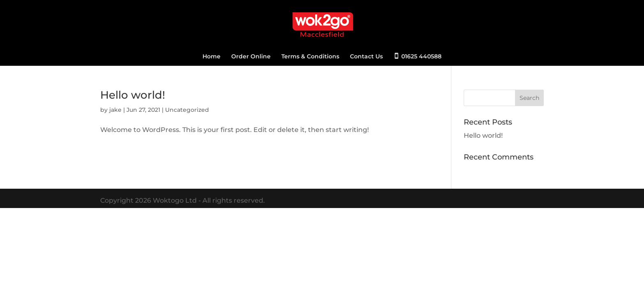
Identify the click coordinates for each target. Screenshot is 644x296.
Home (212, 57)
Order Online (251, 57)
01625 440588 (421, 57)
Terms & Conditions (310, 57)
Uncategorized (187, 110)
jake (115, 110)
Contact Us (366, 57)
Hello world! (133, 95)
